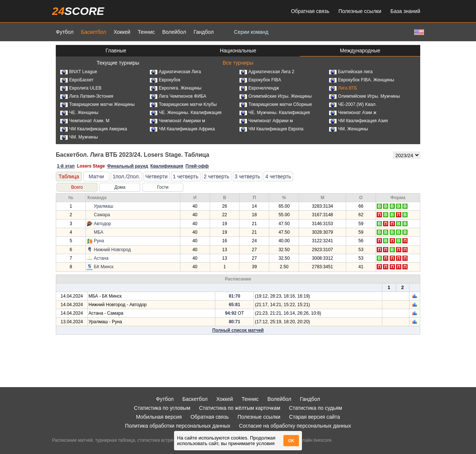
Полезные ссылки (360, 11)
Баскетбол (94, 32)
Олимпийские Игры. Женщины (276, 96)
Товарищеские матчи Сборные (276, 104)
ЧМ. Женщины (349, 129)
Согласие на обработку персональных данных (295, 426)
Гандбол (203, 32)
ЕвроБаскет (77, 80)
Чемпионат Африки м (266, 121)
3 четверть (247, 176)
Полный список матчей (238, 330)
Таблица (69, 176)
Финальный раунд (128, 166)
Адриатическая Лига (175, 72)
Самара (102, 215)
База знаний (405, 11)
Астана (101, 258)
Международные (360, 51)
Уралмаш (103, 206)
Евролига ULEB (81, 88)
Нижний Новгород (112, 250)
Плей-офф (197, 166)
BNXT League (79, 72)
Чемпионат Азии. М (85, 121)
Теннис (146, 32)
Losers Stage (91, 166)
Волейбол (174, 32)
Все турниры (238, 63)
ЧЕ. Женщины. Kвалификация (186, 113)
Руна (99, 241)
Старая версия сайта (314, 417)
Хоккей (122, 32)
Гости (163, 187)
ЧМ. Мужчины (79, 137)
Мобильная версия (159, 417)
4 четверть (278, 176)
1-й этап (66, 166)
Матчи (97, 176)
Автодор (102, 224)
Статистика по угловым (162, 408)
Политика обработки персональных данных (178, 426)
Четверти (157, 176)
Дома (120, 187)
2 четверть (217, 176)
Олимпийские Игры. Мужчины (364, 96)
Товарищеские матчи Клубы (183, 104)
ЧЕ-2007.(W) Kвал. (353, 104)
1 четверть (186, 176)
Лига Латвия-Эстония (87, 96)
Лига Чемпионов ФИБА (178, 96)
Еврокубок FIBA (260, 80)
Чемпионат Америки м (178, 121)
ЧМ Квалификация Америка (94, 129)
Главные (116, 51)
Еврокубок (165, 80)
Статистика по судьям (316, 408)
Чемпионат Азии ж (353, 113)
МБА (99, 232)
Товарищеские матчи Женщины (97, 104)
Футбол (65, 32)
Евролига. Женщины (176, 88)
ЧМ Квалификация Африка (182, 129)
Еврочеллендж (259, 88)
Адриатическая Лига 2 (267, 72)
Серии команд (251, 32)
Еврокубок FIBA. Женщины (362, 80)
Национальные (238, 51)
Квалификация (167, 166)
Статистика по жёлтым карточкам (240, 408)
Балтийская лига (351, 72)
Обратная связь (310, 11)
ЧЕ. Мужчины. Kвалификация (275, 113)
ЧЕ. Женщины (79, 113)
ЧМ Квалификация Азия (358, 121)
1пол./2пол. (126, 176)
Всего (77, 187)
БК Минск (104, 267)
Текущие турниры (118, 63)
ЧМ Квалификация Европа (271, 129)
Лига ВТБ (343, 88)
